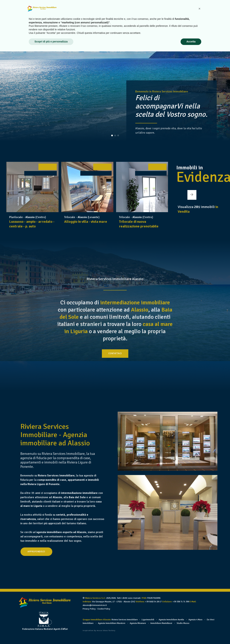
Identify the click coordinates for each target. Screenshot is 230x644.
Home (99, 11)
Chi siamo (114, 11)
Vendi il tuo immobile (165, 11)
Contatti (208, 11)
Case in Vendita (135, 11)
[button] (112, 135)
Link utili (190, 11)
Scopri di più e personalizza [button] (51, 634)
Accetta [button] (191, 634)
